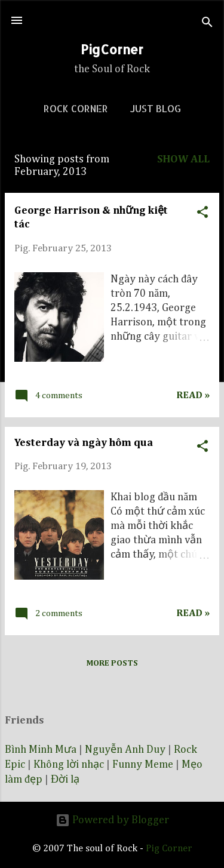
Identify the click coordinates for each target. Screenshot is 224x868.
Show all (183, 159)
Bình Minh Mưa (41, 750)
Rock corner (76, 108)
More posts (112, 663)
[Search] (207, 24)
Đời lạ (65, 780)
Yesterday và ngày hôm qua (84, 443)
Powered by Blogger (112, 820)
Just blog (155, 108)
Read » (193, 395)
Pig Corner (169, 849)
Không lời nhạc (69, 765)
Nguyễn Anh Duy (125, 750)
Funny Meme (143, 765)
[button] (202, 211)
